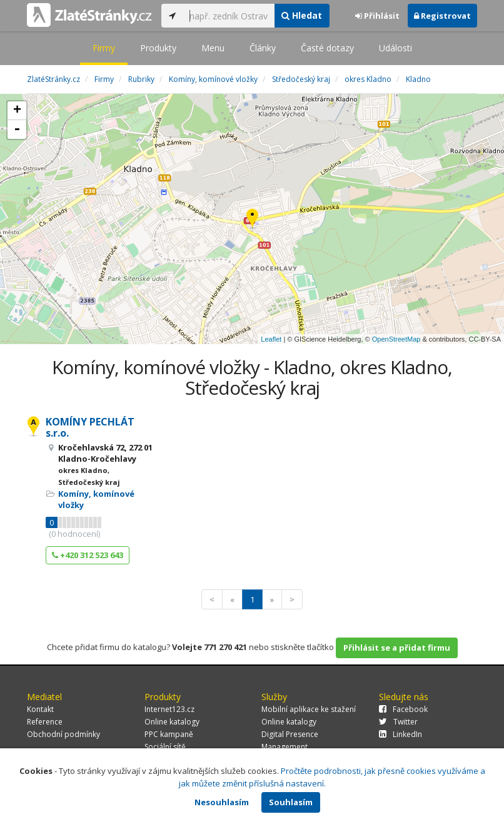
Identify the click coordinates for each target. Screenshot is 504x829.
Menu (213, 48)
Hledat (302, 15)
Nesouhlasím (222, 802)
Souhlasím (291, 802)
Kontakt (40, 709)
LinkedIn (401, 734)
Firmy (104, 48)
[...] (229, 16)
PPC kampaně (169, 734)
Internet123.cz (169, 709)
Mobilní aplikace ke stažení (309, 709)
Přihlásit (377, 16)
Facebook (403, 709)
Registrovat (442, 16)
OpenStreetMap (396, 339)
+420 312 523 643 (88, 555)
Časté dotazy (327, 48)
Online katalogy (172, 722)
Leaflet (271, 339)
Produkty (158, 48)
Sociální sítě (165, 747)
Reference (45, 722)
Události (396, 48)
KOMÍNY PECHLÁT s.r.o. (90, 427)
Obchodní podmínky (63, 734)
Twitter (398, 722)
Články (263, 48)
